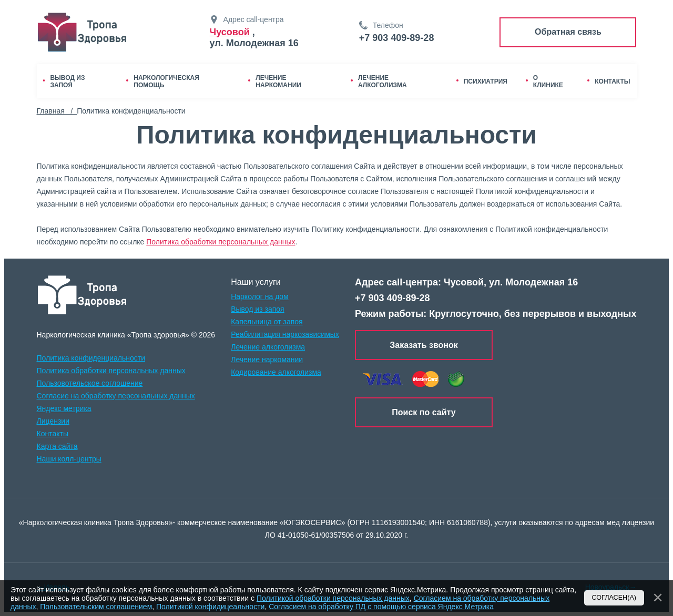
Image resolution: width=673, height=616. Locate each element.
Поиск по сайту (424, 412)
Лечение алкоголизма (268, 347)
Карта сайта (57, 446)
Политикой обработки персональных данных (333, 598)
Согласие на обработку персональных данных (116, 396)
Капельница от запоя (267, 322)
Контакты (53, 434)
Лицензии (53, 421)
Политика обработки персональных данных (221, 242)
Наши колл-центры (69, 459)
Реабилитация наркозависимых (285, 334)
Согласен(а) (614, 598)
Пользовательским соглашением (96, 607)
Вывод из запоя (258, 309)
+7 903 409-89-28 (397, 38)
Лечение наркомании (267, 360)
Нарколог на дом (260, 296)
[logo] (82, 295)
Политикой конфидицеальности (210, 607)
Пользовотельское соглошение (90, 383)
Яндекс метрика (64, 408)
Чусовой (230, 32)
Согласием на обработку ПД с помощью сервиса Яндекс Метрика (381, 607)
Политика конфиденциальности (91, 358)
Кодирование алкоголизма (276, 372)
